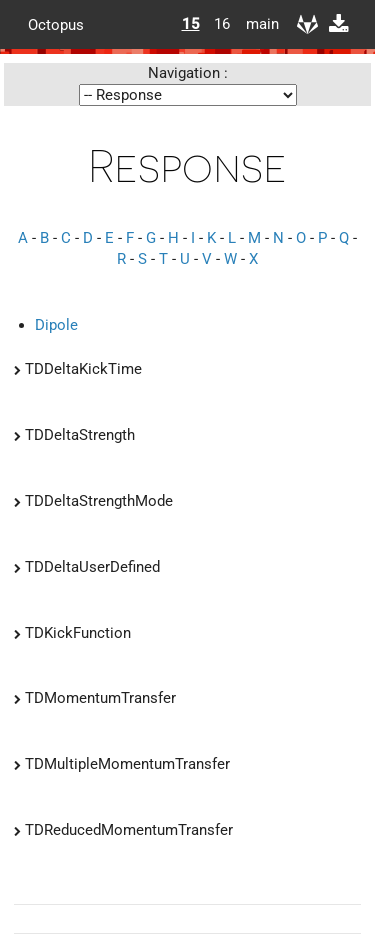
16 (222, 24)
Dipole (56, 325)
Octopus (56, 24)
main (255, 24)
